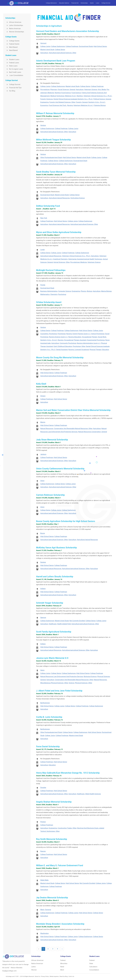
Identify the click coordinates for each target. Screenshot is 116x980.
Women (34, 970)
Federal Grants (12, 44)
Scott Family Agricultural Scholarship (54, 632)
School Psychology (98, 334)
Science (71, 683)
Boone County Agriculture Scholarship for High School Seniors (66, 521)
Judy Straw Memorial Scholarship (52, 440)
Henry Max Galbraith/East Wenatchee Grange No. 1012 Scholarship (68, 773)
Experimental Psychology (96, 340)
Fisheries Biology (100, 105)
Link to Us (71, 976)
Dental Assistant (62, 350)
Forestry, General (82, 102)
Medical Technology (57, 96)
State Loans (11, 66)
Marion (43, 422)
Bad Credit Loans (13, 72)
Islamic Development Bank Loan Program (56, 61)
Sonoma (48, 910)
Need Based (11, 50)
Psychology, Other (79, 346)
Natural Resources (47, 429)
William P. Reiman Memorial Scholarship (55, 113)
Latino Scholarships (14, 25)
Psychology (62, 294)
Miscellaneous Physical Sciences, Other (54, 683)
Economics (44, 105)
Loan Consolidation (14, 75)
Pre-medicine (45, 90)
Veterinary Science (91, 90)
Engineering (44, 102)
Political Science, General (102, 99)
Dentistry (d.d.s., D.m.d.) (97, 102)
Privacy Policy (45, 976)
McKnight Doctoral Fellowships (51, 270)
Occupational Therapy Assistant (75, 340)
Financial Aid (75, 3)
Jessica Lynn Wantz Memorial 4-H (52, 658)
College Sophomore (58, 46)
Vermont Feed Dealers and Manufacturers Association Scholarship (68, 31)
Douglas (43, 788)
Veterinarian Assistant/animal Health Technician (85, 259)
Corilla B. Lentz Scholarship (49, 717)
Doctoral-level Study (86, 46)
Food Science (76, 93)
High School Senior (100, 46)
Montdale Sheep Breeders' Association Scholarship (60, 924)
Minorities (64, 964)
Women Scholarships (15, 32)
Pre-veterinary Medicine (79, 262)
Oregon (43, 396)
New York (44, 218)
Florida (43, 285)
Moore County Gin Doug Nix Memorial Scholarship (60, 357)
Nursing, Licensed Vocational (79, 350)
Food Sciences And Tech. (58, 105)
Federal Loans (12, 63)
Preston (43, 822)
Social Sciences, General (67, 90)
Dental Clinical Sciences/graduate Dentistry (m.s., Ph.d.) (73, 99)
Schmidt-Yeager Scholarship (50, 603)
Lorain (42, 250)
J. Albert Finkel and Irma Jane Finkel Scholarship (59, 691)
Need (62, 967)
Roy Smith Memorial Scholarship (52, 839)
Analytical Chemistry (60, 259)
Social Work (102, 337)
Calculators (93, 967)
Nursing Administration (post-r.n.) (89, 343)
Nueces (43, 851)
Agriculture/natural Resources (59, 198)
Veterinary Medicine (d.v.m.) (83, 105)
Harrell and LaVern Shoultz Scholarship (55, 577)
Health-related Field (64, 624)
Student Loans (12, 60)
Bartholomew (45, 703)
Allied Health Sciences (93, 794)
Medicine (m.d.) (71, 96)
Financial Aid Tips (13, 88)
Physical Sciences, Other (84, 683)
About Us (37, 976)
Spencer (43, 618)
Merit (62, 970)
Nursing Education (75, 337)
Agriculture (44, 53)
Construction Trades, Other (67, 828)
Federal (63, 960)
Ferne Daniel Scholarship (48, 746)
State (91, 964)
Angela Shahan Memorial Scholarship (54, 802)
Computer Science (65, 291)
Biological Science (90, 677)
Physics (84, 291)
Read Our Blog (64, 976)
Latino (34, 967)
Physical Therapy (95, 350)
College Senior (60, 50)
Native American (13, 29)
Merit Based (11, 47)
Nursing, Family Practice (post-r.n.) (78, 334)
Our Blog (10, 91)
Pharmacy (54, 90)
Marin (42, 910)
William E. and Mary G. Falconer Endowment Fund (60, 865)
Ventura (43, 125)
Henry (42, 670)
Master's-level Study (47, 50)
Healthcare (53, 624)
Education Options (64, 3)
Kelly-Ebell (41, 384)
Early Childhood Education (63, 346)
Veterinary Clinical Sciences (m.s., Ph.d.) (98, 96)
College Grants (12, 41)
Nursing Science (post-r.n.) (58, 337)
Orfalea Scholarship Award (49, 302)
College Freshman (72, 46)
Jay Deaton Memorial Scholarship (52, 898)
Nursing (70, 105)
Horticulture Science (78, 198)
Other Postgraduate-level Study (51, 158)
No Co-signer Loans (14, 69)
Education (106, 350)
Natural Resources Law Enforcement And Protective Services (62, 677)
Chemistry (54, 294)
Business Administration (49, 291)
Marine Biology (106, 291)
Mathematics (45, 294)
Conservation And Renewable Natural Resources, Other (73, 429)
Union (42, 481)
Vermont (43, 43)
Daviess (43, 562)
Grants (92, 3)
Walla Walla (44, 880)
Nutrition (80, 96)
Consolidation (94, 970)
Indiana (43, 589)
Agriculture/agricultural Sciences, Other (62, 53)
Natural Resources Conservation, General (93, 432)
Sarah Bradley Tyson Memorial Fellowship (56, 172)
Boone (43, 533)
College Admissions (51, 3)
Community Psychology (68, 343)
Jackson (43, 454)
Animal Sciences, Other (62, 262)
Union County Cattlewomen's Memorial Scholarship (60, 469)
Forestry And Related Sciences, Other (62, 102)
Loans (98, 3)
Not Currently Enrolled (77, 621)
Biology (89, 291)
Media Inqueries (54, 976)
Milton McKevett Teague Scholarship (54, 140)
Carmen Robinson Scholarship (50, 495)
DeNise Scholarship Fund (48, 206)
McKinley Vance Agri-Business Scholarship (57, 548)
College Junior (45, 46)
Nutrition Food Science (63, 93)
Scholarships (84, 3)
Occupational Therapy (90, 337)
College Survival (106, 3)
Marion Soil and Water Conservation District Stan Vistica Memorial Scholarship (73, 410)
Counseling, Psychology (49, 334)
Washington (44, 933)
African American (13, 22)
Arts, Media (102, 90)
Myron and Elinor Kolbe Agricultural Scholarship (59, 232)
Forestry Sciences (47, 99)
